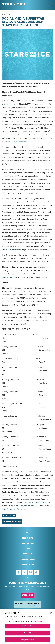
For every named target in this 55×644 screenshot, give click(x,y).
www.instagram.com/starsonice (24, 506)
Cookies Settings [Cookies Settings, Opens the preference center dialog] (27, 629)
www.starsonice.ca (19, 142)
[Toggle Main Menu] (51, 5)
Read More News (12, 522)
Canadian (6, 205)
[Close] (51, 616)
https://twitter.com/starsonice (14, 509)
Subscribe (28, 595)
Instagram (6, 104)
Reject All (27, 636)
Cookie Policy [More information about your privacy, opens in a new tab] (38, 624)
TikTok (46, 101)
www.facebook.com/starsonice (37, 502)
